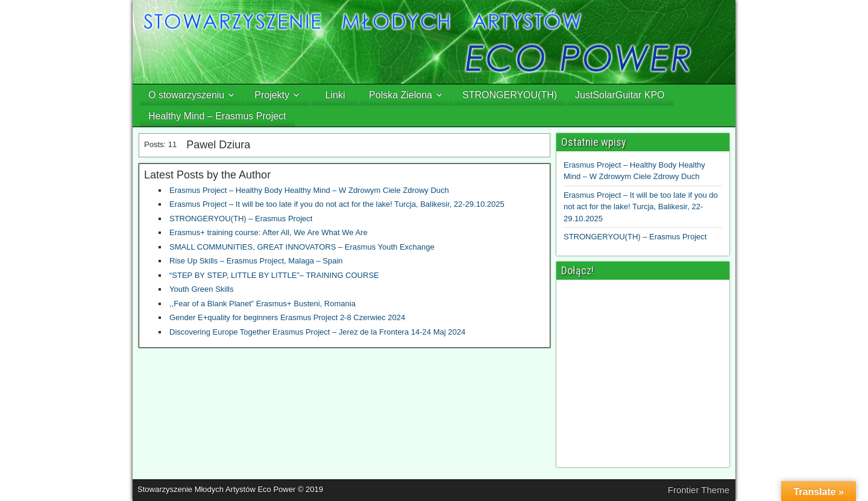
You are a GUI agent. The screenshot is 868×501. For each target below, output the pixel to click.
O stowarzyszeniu (186, 95)
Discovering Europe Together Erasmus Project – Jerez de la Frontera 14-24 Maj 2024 (317, 332)
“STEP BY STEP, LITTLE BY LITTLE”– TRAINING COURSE (274, 275)
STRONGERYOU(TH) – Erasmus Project (241, 219)
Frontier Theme (699, 490)
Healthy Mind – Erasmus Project (217, 116)
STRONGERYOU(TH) (510, 95)
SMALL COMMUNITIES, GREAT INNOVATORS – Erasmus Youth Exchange (302, 247)
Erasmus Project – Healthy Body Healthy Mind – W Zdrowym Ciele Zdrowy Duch (309, 190)
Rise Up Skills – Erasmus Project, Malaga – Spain (256, 261)
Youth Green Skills (201, 289)
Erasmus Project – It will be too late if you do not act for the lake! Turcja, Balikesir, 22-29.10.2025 (337, 204)
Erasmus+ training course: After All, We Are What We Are (269, 232)
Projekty (272, 95)
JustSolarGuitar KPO (620, 95)
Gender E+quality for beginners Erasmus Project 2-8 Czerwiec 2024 (287, 317)
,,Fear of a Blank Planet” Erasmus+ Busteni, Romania (263, 304)
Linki (335, 95)
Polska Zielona (401, 95)
